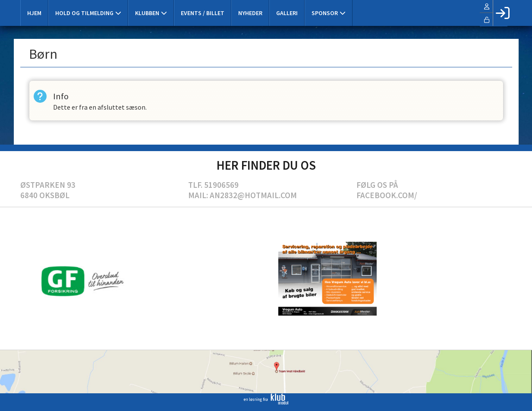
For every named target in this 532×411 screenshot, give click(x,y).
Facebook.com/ (387, 195)
